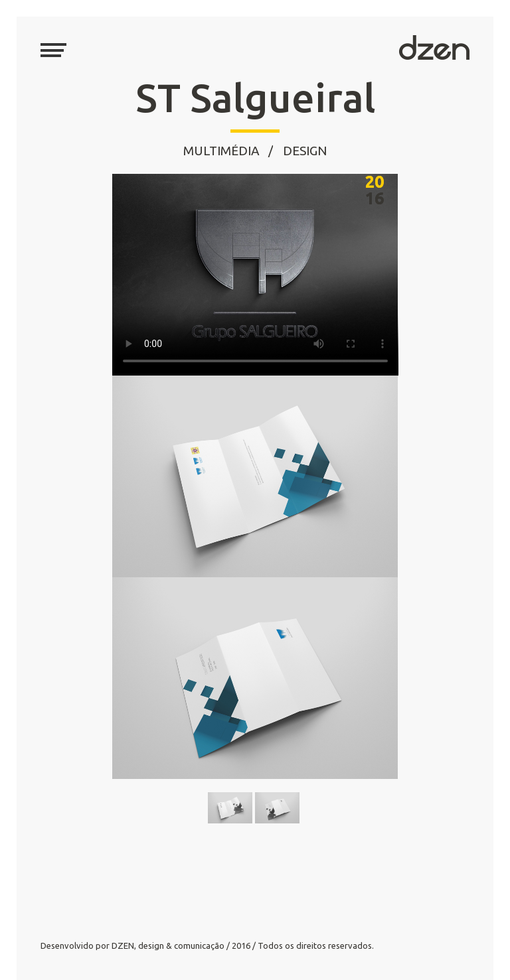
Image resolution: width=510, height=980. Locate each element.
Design (305, 151)
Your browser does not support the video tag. (255, 275)
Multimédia (221, 151)
